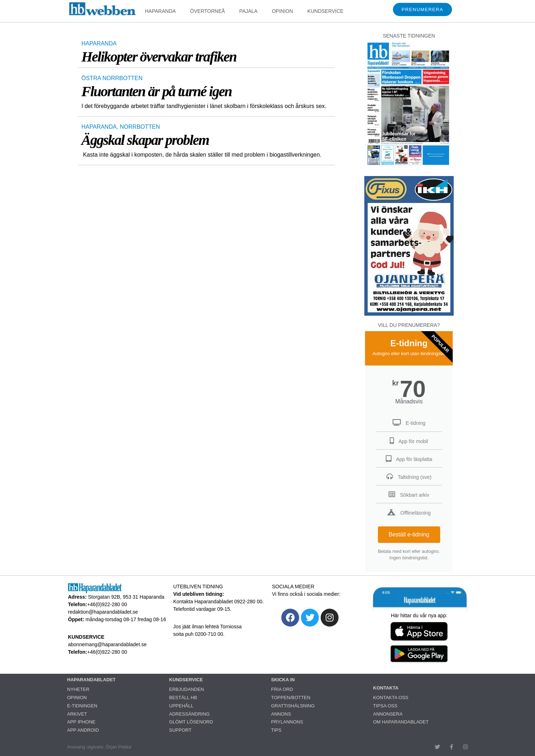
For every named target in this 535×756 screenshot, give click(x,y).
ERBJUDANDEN (187, 689)
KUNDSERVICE (325, 11)
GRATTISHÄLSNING (293, 706)
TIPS (276, 730)
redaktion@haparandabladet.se (103, 612)
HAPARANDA (160, 11)
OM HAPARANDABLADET (401, 722)
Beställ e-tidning (409, 534)
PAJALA (249, 11)
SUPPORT (181, 730)
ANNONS (281, 714)
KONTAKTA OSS (391, 698)
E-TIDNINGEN (82, 706)
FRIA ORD (282, 689)
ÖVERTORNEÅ (208, 11)
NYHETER (78, 689)
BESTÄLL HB (183, 698)
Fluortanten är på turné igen (157, 91)
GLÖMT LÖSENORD (191, 722)
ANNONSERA (388, 714)
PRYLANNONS (287, 722)
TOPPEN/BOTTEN (291, 698)
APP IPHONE (81, 722)
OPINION (283, 11)
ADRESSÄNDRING (189, 714)
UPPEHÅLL (181, 706)
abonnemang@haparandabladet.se (107, 644)
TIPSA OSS (385, 706)
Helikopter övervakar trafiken (159, 57)
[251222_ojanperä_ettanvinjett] (409, 314)
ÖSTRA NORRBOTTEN (112, 78)
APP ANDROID (83, 730)
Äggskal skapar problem (145, 140)
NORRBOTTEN (140, 127)
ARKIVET (77, 714)
